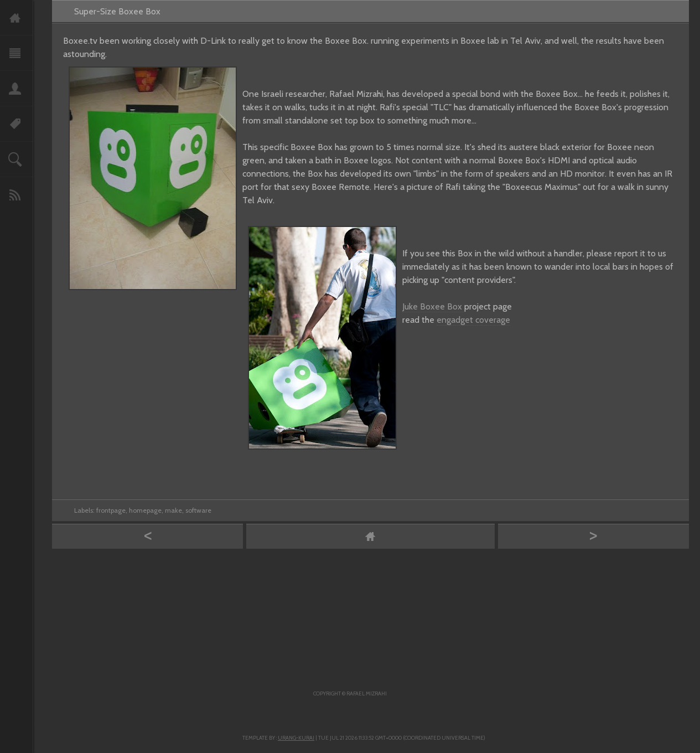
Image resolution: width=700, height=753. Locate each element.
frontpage (111, 510)
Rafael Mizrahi (367, 693)
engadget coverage (473, 320)
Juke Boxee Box (433, 306)
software (198, 510)
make (173, 510)
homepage (145, 510)
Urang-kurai (296, 738)
